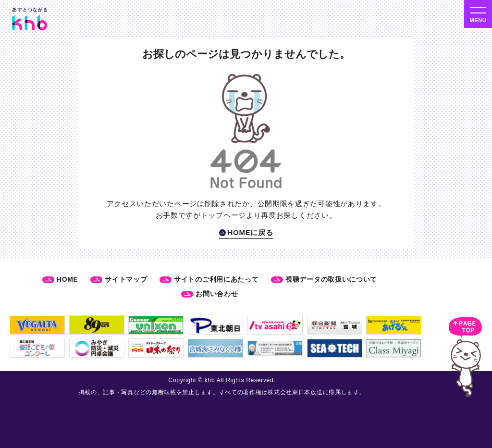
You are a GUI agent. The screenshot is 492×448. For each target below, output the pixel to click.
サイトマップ (126, 279)
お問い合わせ (217, 294)
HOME (68, 279)
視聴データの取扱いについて (331, 279)
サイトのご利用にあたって (216, 279)
